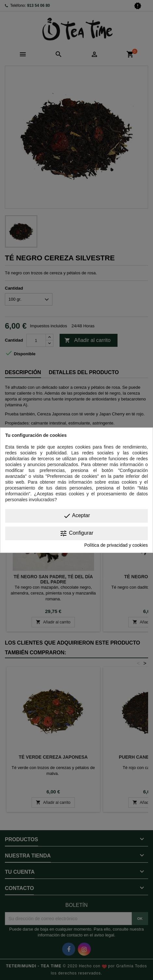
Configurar (76, 533)
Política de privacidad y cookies (116, 545)
